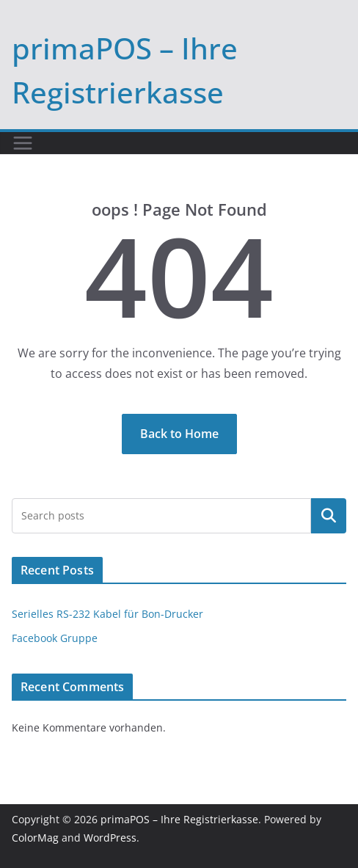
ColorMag (35, 838)
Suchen (329, 516)
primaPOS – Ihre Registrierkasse (179, 819)
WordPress (110, 838)
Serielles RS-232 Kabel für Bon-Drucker (107, 614)
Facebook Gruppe (55, 638)
